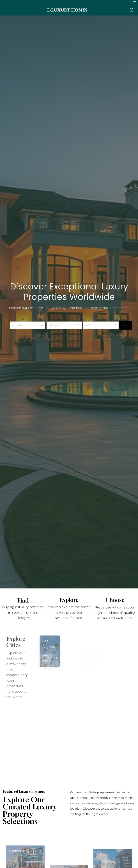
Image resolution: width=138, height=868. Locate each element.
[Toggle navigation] (134, 2)
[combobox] (28, 320)
